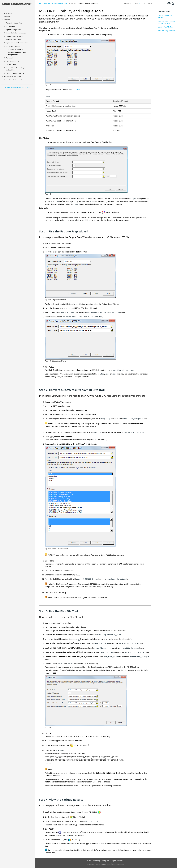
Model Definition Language (16, 33)
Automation (10, 58)
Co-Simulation (11, 64)
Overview (7, 16)
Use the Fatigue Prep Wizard (165, 16)
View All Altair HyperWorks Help (18, 87)
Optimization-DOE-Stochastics (17, 43)
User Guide (12, 76)
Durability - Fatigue (13, 46)
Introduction (11, 26)
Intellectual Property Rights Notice (98, 864)
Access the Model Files (14, 23)
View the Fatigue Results (167, 30)
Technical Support (119, 864)
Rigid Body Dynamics (14, 30)
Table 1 (78, 89)
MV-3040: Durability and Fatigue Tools (17, 53)
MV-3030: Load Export (16, 49)
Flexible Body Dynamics (14, 36)
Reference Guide (14, 80)
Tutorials (7, 20)
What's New (8, 13)
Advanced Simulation (14, 39)
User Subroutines (12, 61)
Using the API (16, 73)
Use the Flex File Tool (166, 27)
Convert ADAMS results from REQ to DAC (166, 22)
